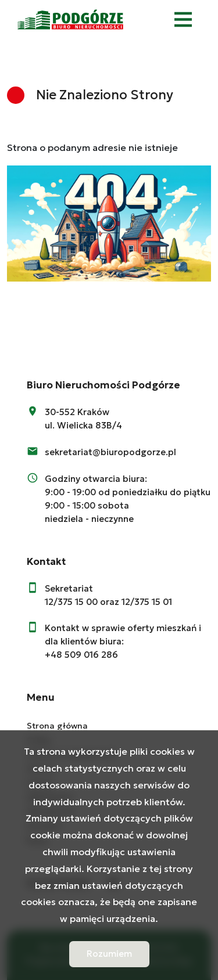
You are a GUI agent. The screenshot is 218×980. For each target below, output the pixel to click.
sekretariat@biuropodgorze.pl (110, 452)
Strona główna (57, 726)
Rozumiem (109, 954)
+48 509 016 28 (78, 655)
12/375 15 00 (71, 602)
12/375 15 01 (147, 602)
